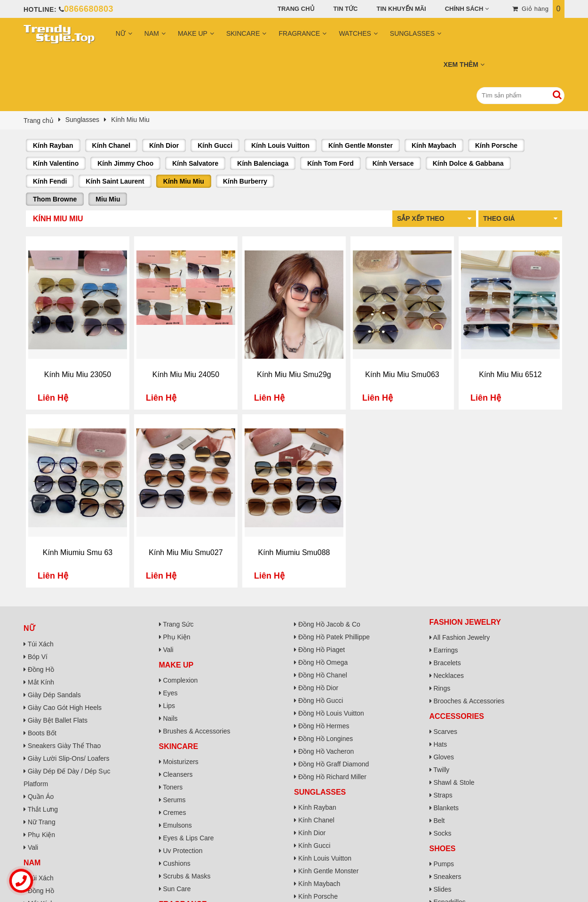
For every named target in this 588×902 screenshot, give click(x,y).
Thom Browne (55, 199)
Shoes (443, 849)
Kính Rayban (53, 145)
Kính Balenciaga (263, 163)
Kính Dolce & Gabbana (468, 163)
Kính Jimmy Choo (125, 163)
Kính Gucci (215, 145)
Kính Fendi (50, 181)
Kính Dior (164, 145)
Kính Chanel (111, 145)
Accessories (457, 716)
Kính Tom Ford (330, 163)
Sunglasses (412, 33)
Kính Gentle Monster (361, 145)
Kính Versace (393, 163)
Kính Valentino (56, 163)
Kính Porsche (496, 145)
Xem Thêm (461, 64)
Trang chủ (296, 9)
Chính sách (464, 9)
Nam (152, 33)
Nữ (121, 33)
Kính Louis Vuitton (280, 145)
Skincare (243, 33)
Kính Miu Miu (184, 181)
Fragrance (299, 33)
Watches (355, 33)
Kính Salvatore (195, 163)
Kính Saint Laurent (115, 181)
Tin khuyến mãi (401, 9)
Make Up (193, 33)
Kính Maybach (434, 145)
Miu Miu (108, 199)
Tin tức (346, 9)
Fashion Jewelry (465, 622)
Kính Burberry (245, 181)
